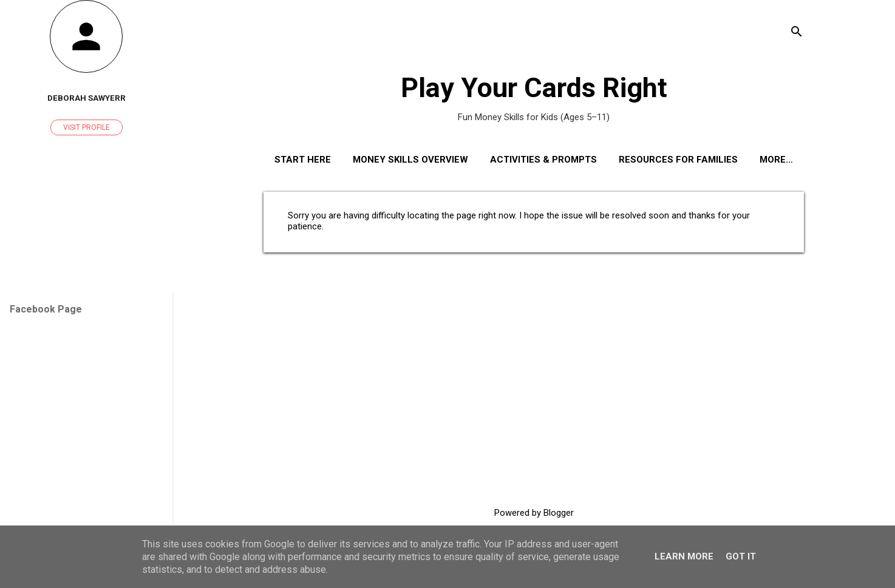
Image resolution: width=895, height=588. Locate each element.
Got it (741, 556)
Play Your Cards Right (534, 88)
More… (776, 160)
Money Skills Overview (410, 160)
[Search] (797, 33)
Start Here (303, 160)
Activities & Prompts (543, 160)
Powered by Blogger (534, 513)
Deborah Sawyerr (87, 98)
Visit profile (87, 127)
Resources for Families (678, 160)
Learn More (684, 556)
